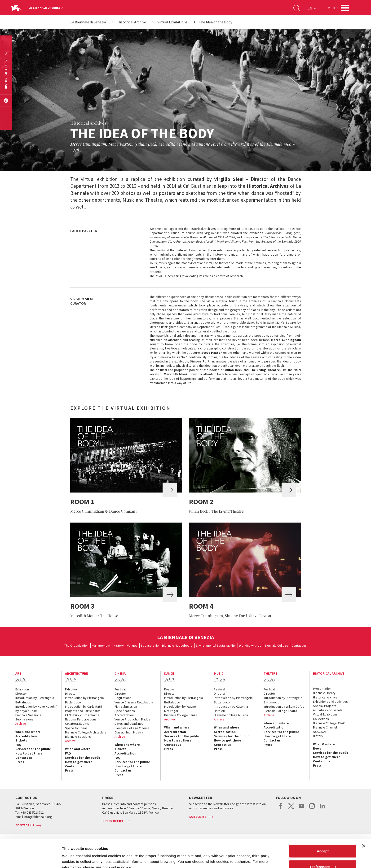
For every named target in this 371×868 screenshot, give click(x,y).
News (317, 748)
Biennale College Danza (181, 715)
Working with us (250, 646)
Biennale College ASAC (329, 723)
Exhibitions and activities (330, 702)
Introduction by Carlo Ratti (84, 707)
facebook (281, 808)
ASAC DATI (320, 732)
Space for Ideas (76, 728)
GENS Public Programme (82, 715)
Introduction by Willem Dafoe (284, 707)
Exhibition (22, 689)
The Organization (76, 646)
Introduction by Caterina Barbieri (231, 709)
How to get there (29, 753)
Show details (73, 853)
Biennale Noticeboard (177, 646)
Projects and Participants (83, 711)
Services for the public (33, 749)
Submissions (24, 719)
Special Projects (325, 706)
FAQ (18, 745)
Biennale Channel (325, 727)
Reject (323, 855)
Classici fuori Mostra (129, 732)
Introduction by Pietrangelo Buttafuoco (35, 700)
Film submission (126, 707)
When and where (28, 732)
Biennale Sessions (28, 715)
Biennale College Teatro (280, 711)
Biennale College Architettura (86, 732)
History (119, 646)
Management (101, 646)
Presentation (322, 689)
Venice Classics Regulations (134, 702)
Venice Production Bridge (132, 719)
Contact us (299, 646)
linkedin (322, 808)
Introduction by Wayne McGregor (180, 709)
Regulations (123, 698)
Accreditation (26, 736)
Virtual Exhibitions (325, 714)
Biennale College (276, 646)
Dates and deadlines (129, 724)
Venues (132, 646)
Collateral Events (77, 724)
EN (312, 8)
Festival (120, 689)
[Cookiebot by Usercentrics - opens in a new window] (31, 859)
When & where (324, 744)
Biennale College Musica (231, 715)
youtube (302, 808)
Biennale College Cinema (132, 728)
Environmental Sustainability (216, 646)
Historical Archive (325, 697)
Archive (21, 724)
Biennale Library (324, 693)
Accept (323, 824)
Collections (321, 719)
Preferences (323, 840)
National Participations (81, 719)
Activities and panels (328, 710)
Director (21, 694)
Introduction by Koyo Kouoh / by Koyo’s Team (36, 709)
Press (20, 762)
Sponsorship (150, 646)
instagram (312, 808)
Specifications (125, 711)
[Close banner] (364, 819)
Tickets (21, 740)
